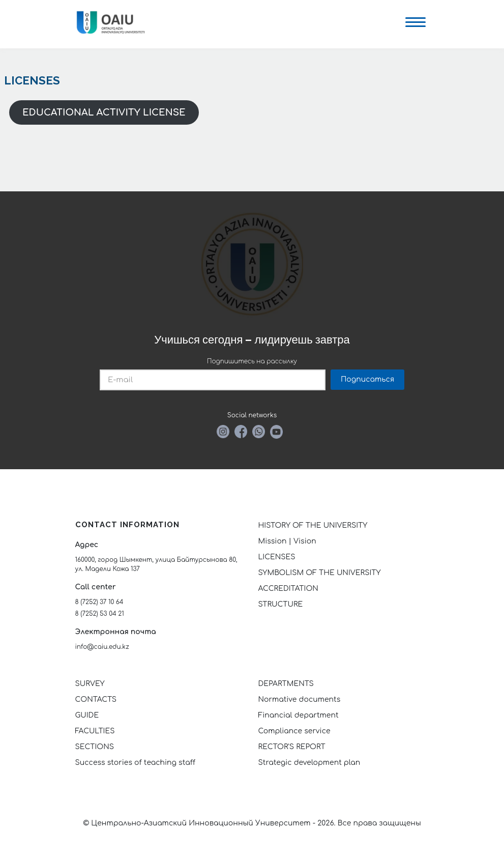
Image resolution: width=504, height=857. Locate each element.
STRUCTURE (281, 604)
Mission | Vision (287, 541)
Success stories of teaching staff (136, 763)
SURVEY (90, 684)
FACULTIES (95, 731)
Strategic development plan (309, 763)
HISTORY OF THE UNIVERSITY (313, 525)
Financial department (299, 715)
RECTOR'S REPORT (292, 747)
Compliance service (294, 731)
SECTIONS (95, 747)
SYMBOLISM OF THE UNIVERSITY (320, 573)
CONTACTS (96, 699)
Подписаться (367, 379)
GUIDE (87, 715)
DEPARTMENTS (286, 684)
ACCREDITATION (288, 589)
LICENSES (277, 557)
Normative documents (300, 699)
